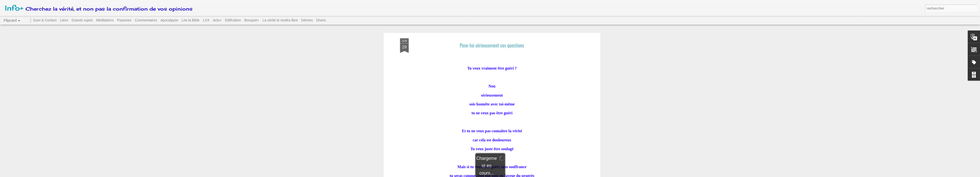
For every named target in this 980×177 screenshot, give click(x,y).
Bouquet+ (252, 20)
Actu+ (217, 20)
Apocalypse (169, 20)
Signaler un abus (524, 174)
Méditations (105, 20)
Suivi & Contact (45, 20)
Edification (233, 20)
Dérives (307, 20)
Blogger (508, 174)
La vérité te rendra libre (280, 20)
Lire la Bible (190, 20)
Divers (321, 20)
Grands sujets (82, 20)
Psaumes (124, 20)
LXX (206, 20)
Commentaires (146, 20)
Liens (64, 20)
